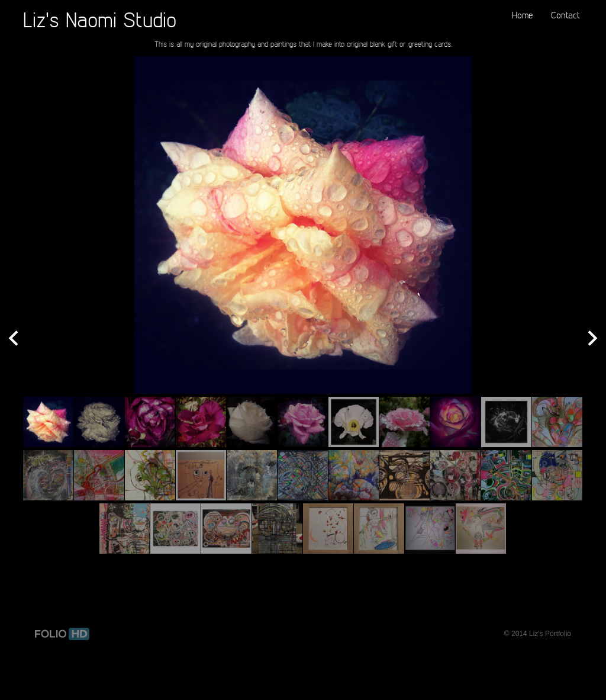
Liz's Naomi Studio (100, 19)
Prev (13, 339)
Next (593, 339)
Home (523, 15)
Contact (565, 15)
